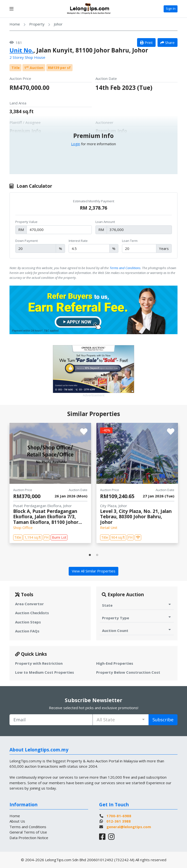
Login (76, 144)
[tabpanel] (50, 483)
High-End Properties (115, 663)
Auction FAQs (27, 631)
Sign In (171, 9)
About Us (17, 821)
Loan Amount (105, 222)
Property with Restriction (39, 663)
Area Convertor (29, 604)
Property (37, 24)
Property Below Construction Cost (128, 672)
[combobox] (121, 720)
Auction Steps (28, 622)
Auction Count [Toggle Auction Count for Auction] (137, 630)
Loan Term (130, 241)
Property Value (26, 222)
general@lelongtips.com (129, 827)
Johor (58, 24)
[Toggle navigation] (11, 9)
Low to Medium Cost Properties (45, 672)
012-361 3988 (119, 821)
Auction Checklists (32, 613)
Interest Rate (78, 241)
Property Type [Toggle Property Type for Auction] (137, 618)
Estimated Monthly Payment (94, 201)
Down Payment (27, 241)
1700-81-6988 (119, 816)
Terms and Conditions (125, 268)
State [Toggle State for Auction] (137, 605)
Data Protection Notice (29, 838)
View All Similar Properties (94, 571)
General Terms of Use (28, 832)
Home (15, 24)
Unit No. (22, 50)
